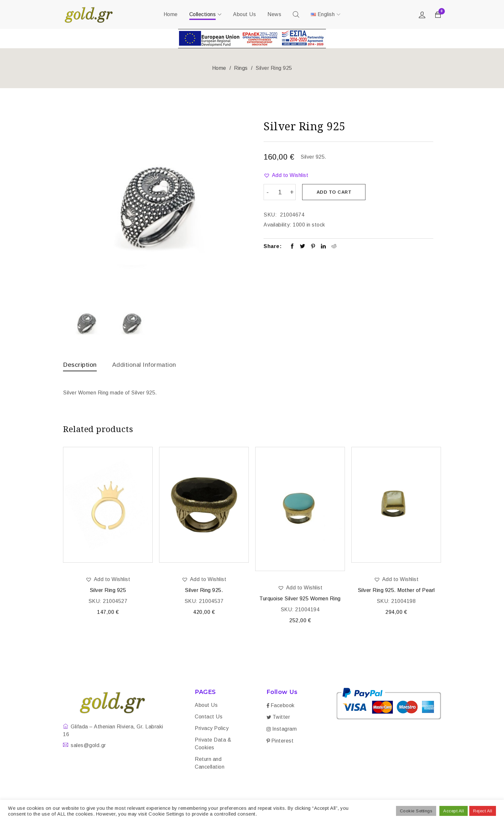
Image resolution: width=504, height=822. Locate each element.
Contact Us (209, 717)
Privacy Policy (212, 729)
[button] (286, 175)
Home (219, 68)
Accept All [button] (454, 811)
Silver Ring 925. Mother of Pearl (396, 591)
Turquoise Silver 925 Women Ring (300, 599)
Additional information (147, 365)
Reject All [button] (483, 811)
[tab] (80, 366)
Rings (241, 68)
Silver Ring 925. (204, 591)
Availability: (278, 224)
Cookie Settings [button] (416, 811)
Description (80, 365)
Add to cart (334, 192)
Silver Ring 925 (108, 591)
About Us (206, 706)
